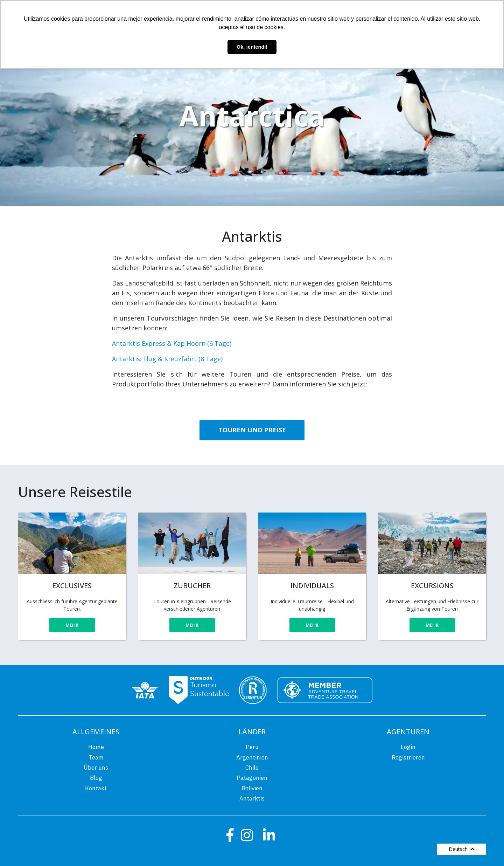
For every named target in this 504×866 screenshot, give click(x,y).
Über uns (96, 768)
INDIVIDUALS (312, 586)
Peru (252, 747)
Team (96, 757)
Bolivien (252, 788)
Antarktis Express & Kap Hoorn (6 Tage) (172, 343)
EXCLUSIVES (72, 586)
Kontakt (96, 788)
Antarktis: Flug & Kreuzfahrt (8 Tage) (167, 359)
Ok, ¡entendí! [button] (252, 47)
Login (408, 747)
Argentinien (252, 757)
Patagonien (252, 778)
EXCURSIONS (432, 586)
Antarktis (252, 798)
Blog (96, 778)
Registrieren (408, 757)
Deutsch (462, 849)
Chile (252, 768)
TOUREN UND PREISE (252, 430)
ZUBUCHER (192, 586)
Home (96, 747)
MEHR (72, 625)
